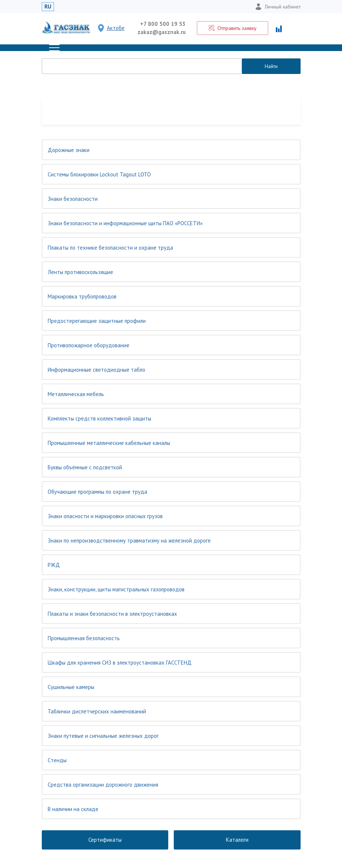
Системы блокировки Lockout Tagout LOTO (99, 174)
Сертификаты (105, 840)
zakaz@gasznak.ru (162, 32)
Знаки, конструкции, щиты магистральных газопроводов (116, 589)
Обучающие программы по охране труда (97, 492)
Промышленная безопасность (84, 638)
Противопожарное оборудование (89, 345)
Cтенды (57, 760)
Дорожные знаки (69, 150)
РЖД (54, 565)
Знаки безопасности (73, 199)
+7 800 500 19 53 (163, 24)
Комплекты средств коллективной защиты (99, 418)
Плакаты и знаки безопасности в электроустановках (112, 614)
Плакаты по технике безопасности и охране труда (110, 248)
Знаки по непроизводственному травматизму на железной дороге (129, 541)
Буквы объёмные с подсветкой (85, 467)
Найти (271, 66)
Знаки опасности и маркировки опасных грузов (105, 516)
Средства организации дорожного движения (103, 785)
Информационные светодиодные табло (96, 370)
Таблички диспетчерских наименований (97, 711)
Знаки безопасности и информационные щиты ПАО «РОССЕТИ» (125, 223)
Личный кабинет (278, 7)
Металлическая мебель (76, 394)
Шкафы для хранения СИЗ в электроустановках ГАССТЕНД (120, 663)
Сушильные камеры (71, 687)
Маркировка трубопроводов (82, 296)
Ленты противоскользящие (80, 272)
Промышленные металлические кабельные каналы (109, 443)
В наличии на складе (73, 809)
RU (48, 6)
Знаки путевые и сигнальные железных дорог (103, 736)
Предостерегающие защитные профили (97, 321)
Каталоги (237, 840)
